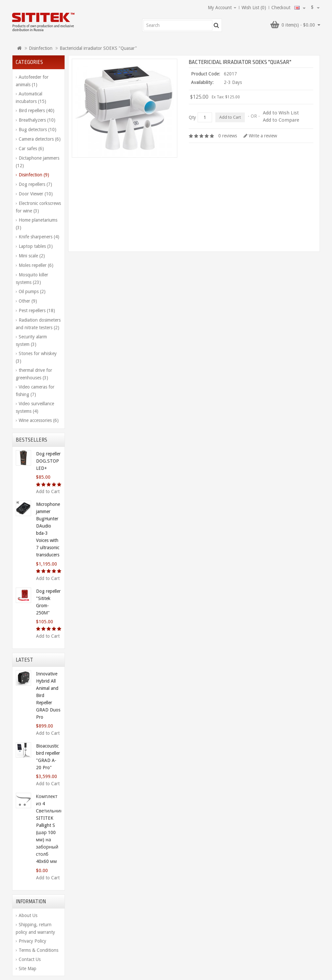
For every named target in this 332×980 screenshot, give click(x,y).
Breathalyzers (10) (37, 120)
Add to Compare (281, 120)
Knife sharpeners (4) (39, 237)
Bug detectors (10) (38, 130)
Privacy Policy (32, 941)
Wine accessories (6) (39, 420)
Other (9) (28, 301)
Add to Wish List (281, 113)
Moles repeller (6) (36, 265)
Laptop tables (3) (36, 246)
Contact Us (30, 959)
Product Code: (206, 74)
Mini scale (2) (32, 256)
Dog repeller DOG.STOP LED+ (48, 461)
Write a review (260, 136)
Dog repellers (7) (35, 184)
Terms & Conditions (39, 950)
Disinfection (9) (34, 175)
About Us (28, 915)
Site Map (28, 969)
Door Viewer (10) (36, 194)
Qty (192, 117)
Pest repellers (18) (37, 310)
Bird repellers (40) (37, 110)
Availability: (202, 82)
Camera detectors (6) (40, 139)
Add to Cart (48, 491)
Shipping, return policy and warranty (35, 928)
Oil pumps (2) (32, 291)
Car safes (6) (31, 149)
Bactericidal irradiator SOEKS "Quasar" (98, 48)
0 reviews (228, 136)
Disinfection (41, 48)
